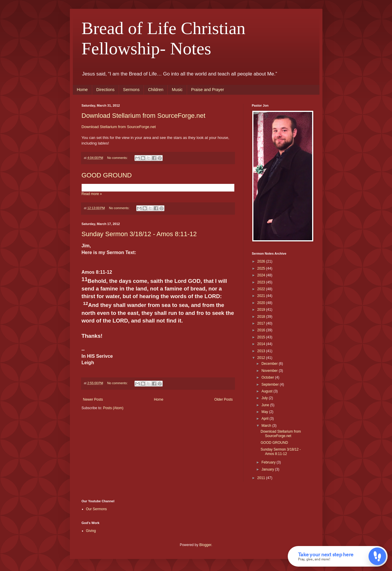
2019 (262, 310)
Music (177, 90)
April (265, 419)
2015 (262, 337)
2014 (262, 344)
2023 (262, 282)
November (270, 371)
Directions (105, 90)
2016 (262, 330)
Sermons (131, 90)
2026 (262, 261)
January (268, 469)
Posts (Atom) (113, 408)
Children (156, 90)
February (269, 462)
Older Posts (224, 399)
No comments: (118, 158)
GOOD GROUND (107, 175)
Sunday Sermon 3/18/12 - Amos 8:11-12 (139, 234)
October (268, 377)
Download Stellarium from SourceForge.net (144, 116)
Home (82, 90)
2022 (262, 289)
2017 (262, 323)
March (267, 426)
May (265, 412)
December (270, 364)
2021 (262, 296)
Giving (91, 531)
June (266, 405)
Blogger (205, 545)
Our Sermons (96, 509)
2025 (262, 268)
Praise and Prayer (208, 90)
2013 (262, 351)
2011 (262, 478)
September (270, 384)
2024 (262, 275)
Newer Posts (93, 399)
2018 (262, 317)
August (267, 391)
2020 (262, 303)
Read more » (92, 194)
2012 (262, 358)
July (265, 398)
